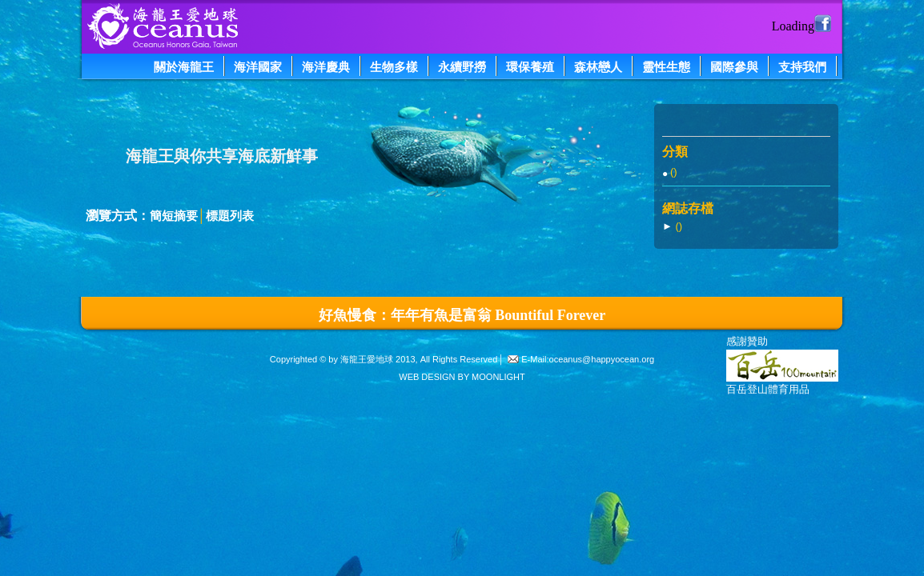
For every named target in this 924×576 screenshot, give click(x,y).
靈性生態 (666, 67)
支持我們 (802, 67)
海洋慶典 (326, 67)
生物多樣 (394, 67)
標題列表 (230, 216)
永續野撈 (462, 67)
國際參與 (734, 67)
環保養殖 (530, 67)
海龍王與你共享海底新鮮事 (222, 156)
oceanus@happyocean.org (602, 359)
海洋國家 (258, 67)
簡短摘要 (174, 216)
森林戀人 (598, 67)
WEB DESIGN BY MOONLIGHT (462, 377)
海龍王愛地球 (367, 359)
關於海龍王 (184, 67)
